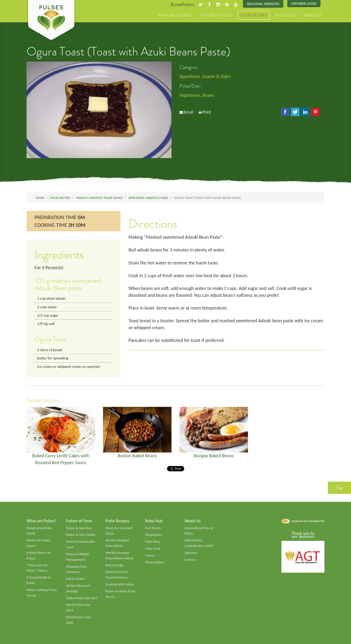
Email (189, 112)
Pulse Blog (152, 542)
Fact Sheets (153, 528)
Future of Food (216, 15)
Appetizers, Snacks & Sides (205, 76)
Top (339, 488)
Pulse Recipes (254, 15)
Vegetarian (190, 95)
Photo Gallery (155, 562)
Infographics (154, 535)
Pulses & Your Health (81, 535)
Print (207, 112)
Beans (208, 95)
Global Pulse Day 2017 (82, 598)
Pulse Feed (153, 549)
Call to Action (76, 579)
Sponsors (191, 553)
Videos (150, 555)
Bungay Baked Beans (214, 456)
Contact (190, 560)
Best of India (114, 565)
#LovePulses (183, 5)
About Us (313, 15)
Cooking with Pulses (120, 584)
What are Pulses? (175, 15)
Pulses (51, 21)
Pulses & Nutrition (79, 528)
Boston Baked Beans (137, 456)
